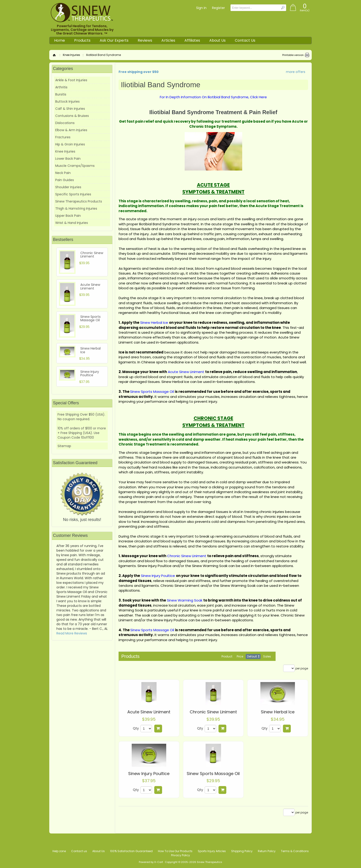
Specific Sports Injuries (73, 194)
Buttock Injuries (67, 101)
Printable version (293, 55)
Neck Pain (63, 173)
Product (227, 656)
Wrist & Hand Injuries (72, 223)
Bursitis (61, 94)
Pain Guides (65, 180)
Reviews (145, 40)
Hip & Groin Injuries (70, 144)
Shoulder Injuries (68, 187)
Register (218, 8)
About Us (217, 40)
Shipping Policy (242, 851)
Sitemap (64, 446)
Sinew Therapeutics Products (79, 201)
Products (82, 40)
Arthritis (61, 87)
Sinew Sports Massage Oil (213, 774)
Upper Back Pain (68, 216)
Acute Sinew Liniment (149, 712)
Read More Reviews (72, 633)
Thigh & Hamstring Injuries (76, 208)
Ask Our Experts (114, 40)
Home (60, 40)
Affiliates (192, 40)
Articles (168, 40)
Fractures (63, 137)
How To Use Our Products (175, 851)
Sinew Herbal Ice (278, 712)
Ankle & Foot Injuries (71, 80)
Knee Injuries (71, 55)
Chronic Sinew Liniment (213, 712)
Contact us (79, 851)
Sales (267, 656)
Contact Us (245, 40)
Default (252, 656)
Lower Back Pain (68, 159)
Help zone (59, 851)
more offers (296, 72)
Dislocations (65, 123)
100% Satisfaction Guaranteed (131, 851)
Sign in (201, 8)
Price (240, 656)
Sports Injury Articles (212, 851)
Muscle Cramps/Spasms (75, 166)
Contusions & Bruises (72, 116)
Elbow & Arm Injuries (71, 130)
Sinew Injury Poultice (149, 774)
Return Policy (267, 851)
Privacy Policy (180, 855)
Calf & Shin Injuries (70, 109)
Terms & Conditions (295, 851)
